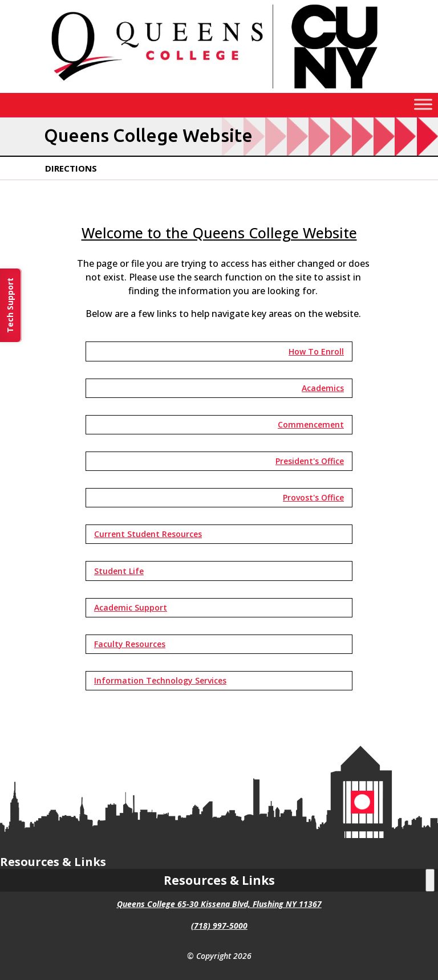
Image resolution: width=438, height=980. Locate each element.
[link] (219, 90)
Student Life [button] (119, 571)
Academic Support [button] (131, 607)
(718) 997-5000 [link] (219, 926)
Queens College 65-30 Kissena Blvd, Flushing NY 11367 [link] (219, 904)
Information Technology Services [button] (160, 680)
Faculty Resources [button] (130, 644)
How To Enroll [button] (316, 351)
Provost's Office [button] (313, 497)
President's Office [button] (310, 461)
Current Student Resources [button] (148, 534)
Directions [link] (71, 168)
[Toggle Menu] (423, 105)
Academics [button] (323, 388)
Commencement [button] (311, 424)
